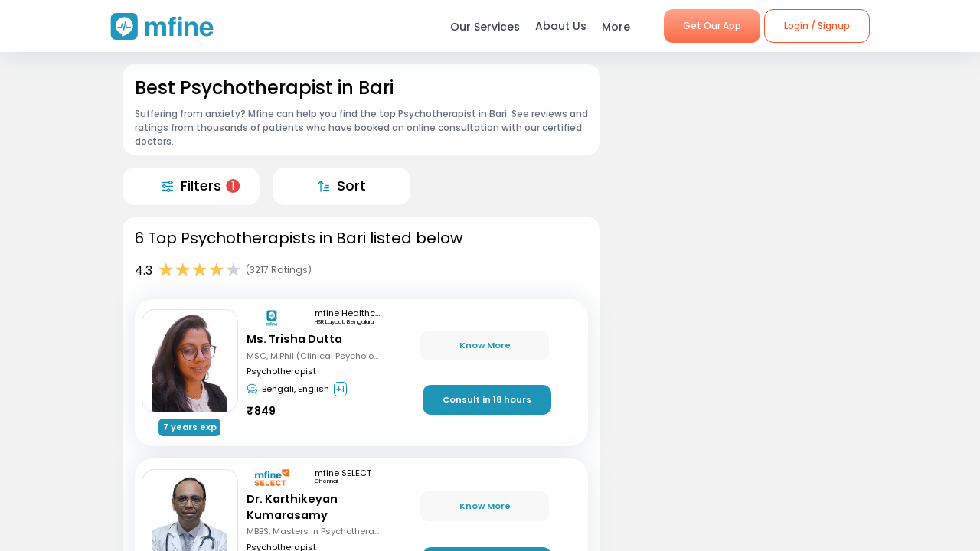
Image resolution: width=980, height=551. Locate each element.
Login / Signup (817, 26)
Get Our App (712, 26)
